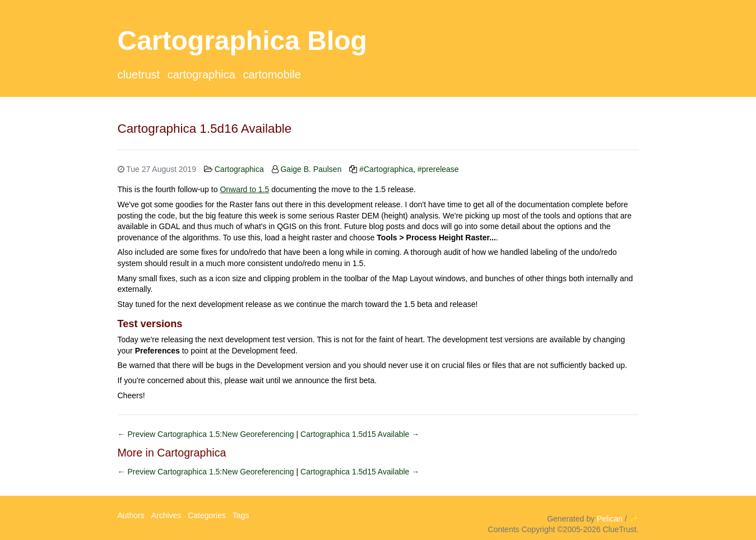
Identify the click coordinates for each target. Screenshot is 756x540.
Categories (207, 515)
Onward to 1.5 (244, 189)
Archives (166, 515)
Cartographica (201, 75)
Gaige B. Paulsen (311, 169)
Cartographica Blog (242, 41)
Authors (131, 515)
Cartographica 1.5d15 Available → (360, 434)
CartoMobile (272, 75)
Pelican (610, 519)
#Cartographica (386, 169)
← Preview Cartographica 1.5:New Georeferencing (207, 434)
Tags (241, 515)
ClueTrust (139, 75)
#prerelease (438, 169)
